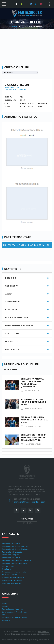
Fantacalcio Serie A (11, 543)
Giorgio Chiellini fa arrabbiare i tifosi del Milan (34, 420)
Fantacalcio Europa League (15, 563)
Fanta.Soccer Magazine (13, 609)
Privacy (7, 634)
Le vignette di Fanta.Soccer (15, 612)
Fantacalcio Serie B (11, 558)
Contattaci (27, 519)
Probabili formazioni (12, 583)
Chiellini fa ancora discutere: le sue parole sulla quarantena (32, 383)
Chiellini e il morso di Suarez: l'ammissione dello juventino (34, 437)
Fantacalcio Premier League (15, 546)
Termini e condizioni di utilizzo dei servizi (31, 634)
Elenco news (11, 370)
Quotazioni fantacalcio (13, 578)
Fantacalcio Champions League (16, 560)
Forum (5, 606)
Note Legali (44, 632)
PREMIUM (6, 620)
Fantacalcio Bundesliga (13, 552)
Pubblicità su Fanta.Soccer (14, 618)
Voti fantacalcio (10, 575)
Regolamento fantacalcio (14, 572)
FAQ (4, 615)
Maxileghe (7, 569)
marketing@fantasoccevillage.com (30, 502)
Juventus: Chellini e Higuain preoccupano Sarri (33, 402)
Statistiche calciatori (12, 580)
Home (15, 27)
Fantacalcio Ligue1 (11, 555)
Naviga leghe (8, 566)
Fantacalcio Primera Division (15, 549)
